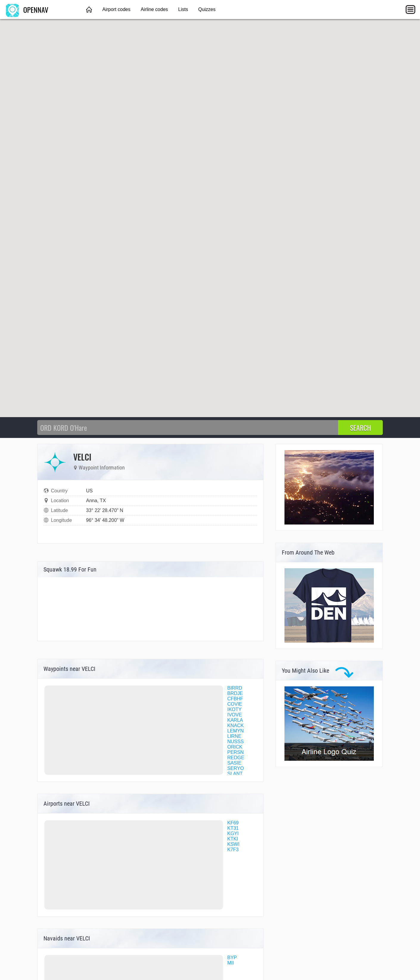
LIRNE (234, 736)
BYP (232, 958)
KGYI (233, 833)
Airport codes (116, 9)
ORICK (235, 747)
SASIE (234, 763)
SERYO (236, 768)
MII (231, 963)
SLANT (235, 774)
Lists (183, 9)
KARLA (235, 720)
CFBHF (235, 699)
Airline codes (154, 9)
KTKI (233, 839)
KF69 (233, 823)
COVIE (235, 704)
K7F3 (233, 850)
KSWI (233, 844)
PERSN (235, 752)
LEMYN (235, 731)
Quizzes (207, 9)
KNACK (235, 725)
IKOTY (234, 709)
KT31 (233, 828)
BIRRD (235, 688)
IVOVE (235, 715)
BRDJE (235, 693)
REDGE (236, 758)
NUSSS (235, 742)
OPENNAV (27, 10)
